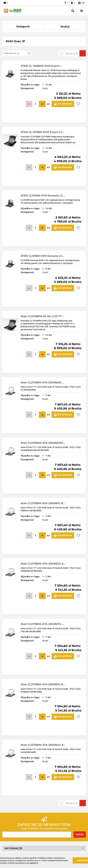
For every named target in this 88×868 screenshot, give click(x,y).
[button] (81, 3)
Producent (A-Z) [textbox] (11, 53)
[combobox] (17, 53)
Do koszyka (63, 104)
